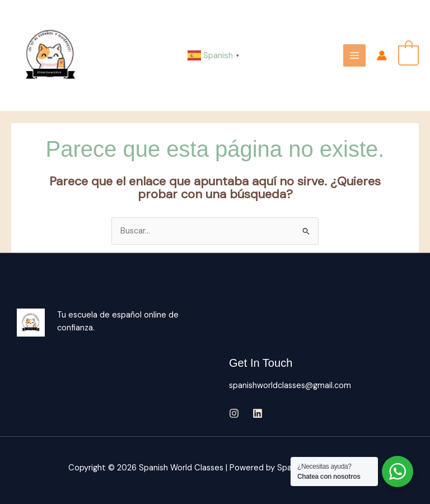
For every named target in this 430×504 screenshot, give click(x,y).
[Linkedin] (258, 413)
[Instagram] (234, 413)
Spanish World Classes (125, 55)
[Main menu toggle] (354, 55)
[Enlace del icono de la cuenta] (382, 55)
